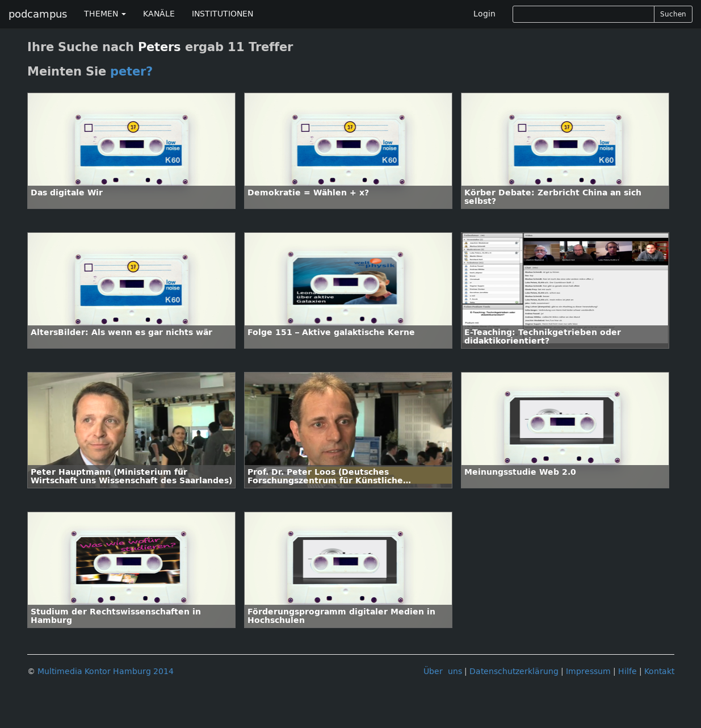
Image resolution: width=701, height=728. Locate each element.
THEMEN (105, 14)
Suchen (673, 14)
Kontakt (659, 671)
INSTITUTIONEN (223, 14)
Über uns (443, 671)
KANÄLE (159, 14)
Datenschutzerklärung (514, 671)
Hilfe (627, 671)
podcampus (38, 14)
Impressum (588, 671)
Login (484, 14)
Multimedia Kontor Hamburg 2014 (106, 671)
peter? (131, 72)
